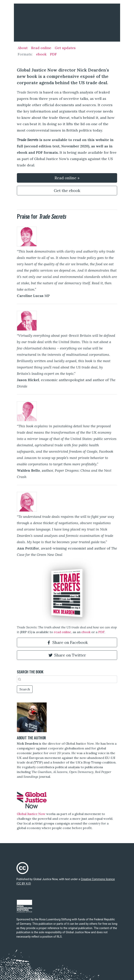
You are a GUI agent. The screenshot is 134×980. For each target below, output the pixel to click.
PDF (53, 54)
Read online (41, 48)
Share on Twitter (67, 655)
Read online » (67, 178)
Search (25, 689)
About (23, 48)
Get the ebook (67, 190)
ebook (41, 54)
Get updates (65, 48)
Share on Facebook (67, 643)
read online (62, 632)
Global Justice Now (31, 814)
